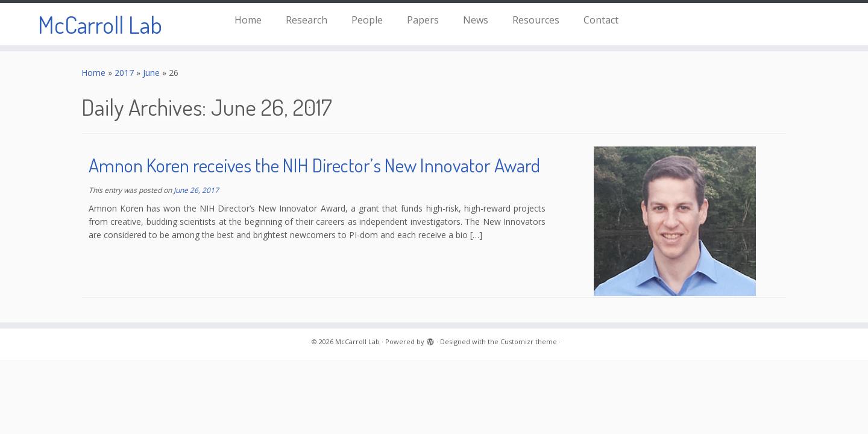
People (367, 20)
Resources (536, 20)
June (151, 73)
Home (248, 20)
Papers (423, 20)
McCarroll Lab (100, 24)
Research (307, 20)
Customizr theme (529, 341)
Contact (601, 20)
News (476, 20)
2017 (124, 73)
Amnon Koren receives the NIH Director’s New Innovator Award (314, 165)
